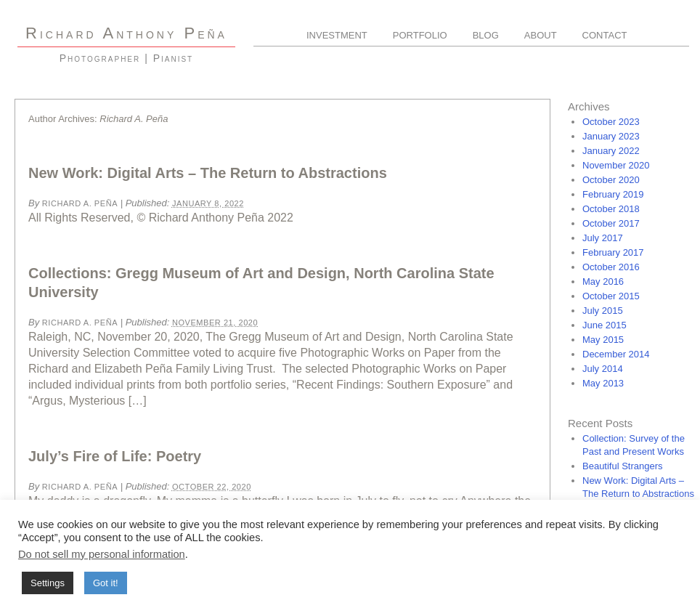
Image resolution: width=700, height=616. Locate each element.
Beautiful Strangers (623, 466)
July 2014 (603, 369)
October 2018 (611, 209)
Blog (486, 35)
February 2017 (613, 252)
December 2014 (616, 354)
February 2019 (613, 194)
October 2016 (611, 267)
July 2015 (603, 311)
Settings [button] (48, 583)
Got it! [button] (106, 583)
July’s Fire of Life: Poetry (115, 456)
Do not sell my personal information (102, 554)
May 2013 (603, 383)
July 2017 (603, 238)
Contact (605, 35)
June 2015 (605, 325)
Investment (337, 35)
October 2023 (611, 122)
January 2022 (611, 151)
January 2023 (611, 136)
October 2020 (611, 180)
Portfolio (420, 35)
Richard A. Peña (80, 203)
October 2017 (611, 223)
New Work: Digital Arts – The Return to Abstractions (208, 173)
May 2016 (603, 281)
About (541, 35)
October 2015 (611, 296)
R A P (126, 33)
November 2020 (616, 165)
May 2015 (603, 340)
